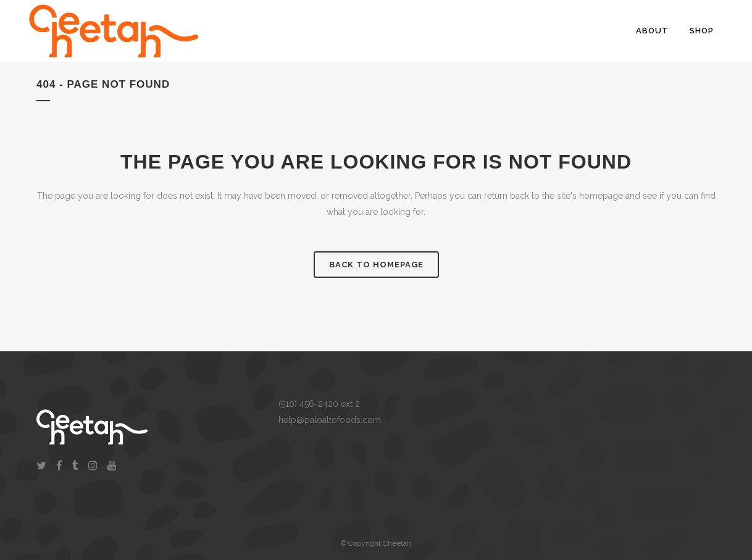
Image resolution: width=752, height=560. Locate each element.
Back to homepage (376, 265)
